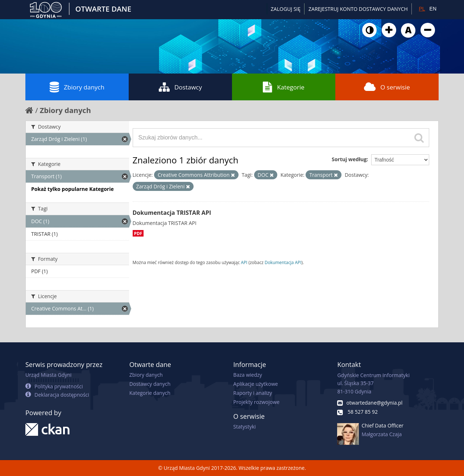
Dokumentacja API (283, 262)
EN (433, 9)
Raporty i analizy (253, 393)
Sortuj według (349, 159)
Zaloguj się (286, 9)
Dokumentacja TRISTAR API (172, 213)
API (244, 262)
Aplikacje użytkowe (256, 384)
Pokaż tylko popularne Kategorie (72, 189)
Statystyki (245, 427)
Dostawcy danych (150, 384)
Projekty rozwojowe (257, 402)
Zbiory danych (77, 87)
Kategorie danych (150, 393)
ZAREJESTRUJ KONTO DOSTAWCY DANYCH (358, 9)
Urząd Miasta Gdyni (48, 375)
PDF (138, 233)
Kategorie (284, 87)
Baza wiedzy (248, 375)
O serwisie (387, 87)
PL (422, 9)
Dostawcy (180, 87)
